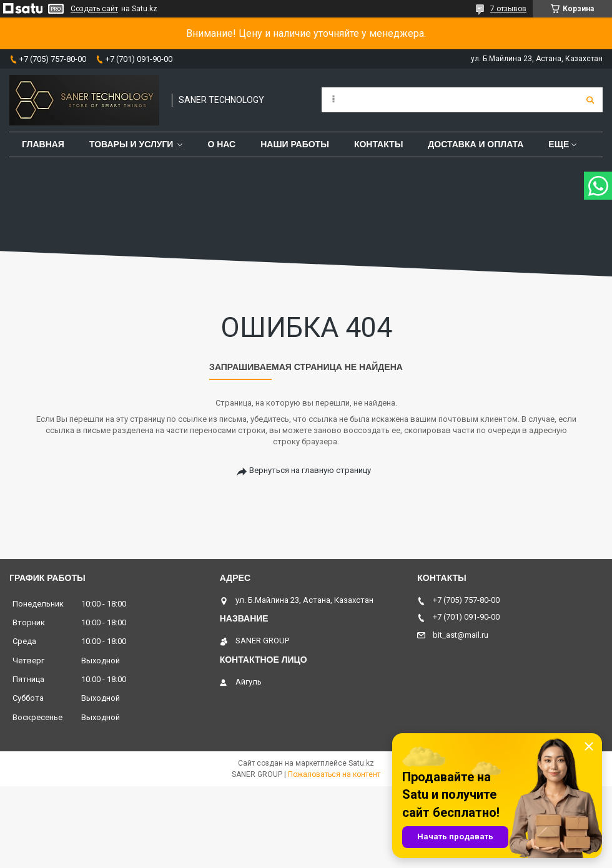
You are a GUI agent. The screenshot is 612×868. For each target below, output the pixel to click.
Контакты (378, 144)
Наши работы (295, 144)
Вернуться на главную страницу (310, 470)
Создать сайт (94, 9)
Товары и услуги (131, 144)
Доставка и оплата (476, 144)
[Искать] (590, 100)
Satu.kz (361, 763)
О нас (221, 144)
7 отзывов (508, 9)
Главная (43, 144)
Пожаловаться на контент (334, 774)
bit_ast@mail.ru (461, 635)
